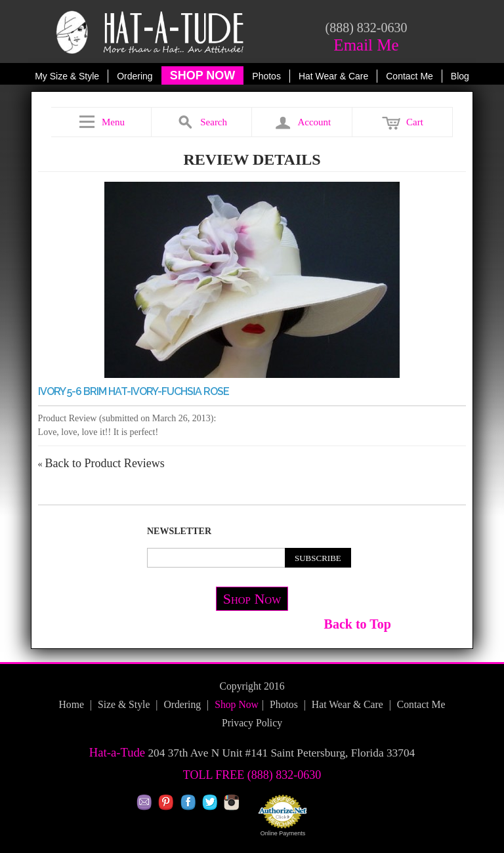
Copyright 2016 (252, 686)
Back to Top (358, 624)
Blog (460, 76)
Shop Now (252, 599)
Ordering (135, 76)
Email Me (366, 45)
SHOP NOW (203, 75)
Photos (266, 76)
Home (71, 704)
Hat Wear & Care (333, 76)
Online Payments (283, 833)
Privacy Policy (252, 723)
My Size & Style (67, 76)
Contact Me (409, 76)
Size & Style (124, 704)
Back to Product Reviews (101, 463)
